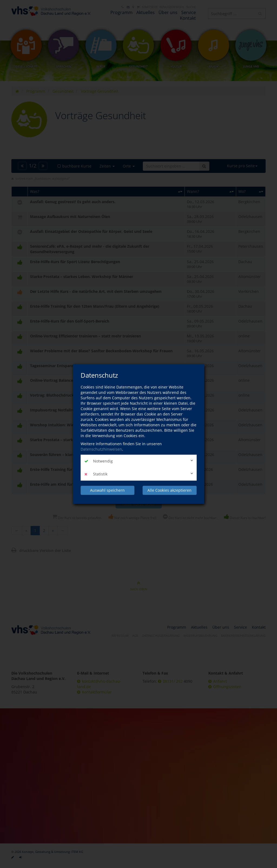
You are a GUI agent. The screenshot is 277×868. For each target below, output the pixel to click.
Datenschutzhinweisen (101, 449)
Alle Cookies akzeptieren (169, 490)
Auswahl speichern (107, 490)
